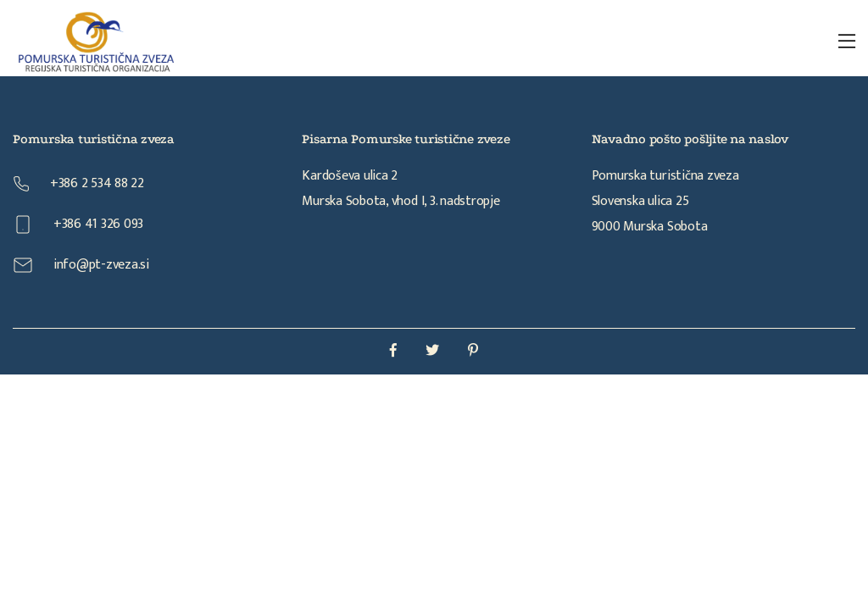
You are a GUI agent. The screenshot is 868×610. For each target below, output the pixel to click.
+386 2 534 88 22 (78, 183)
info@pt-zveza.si (81, 265)
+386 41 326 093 (78, 224)
